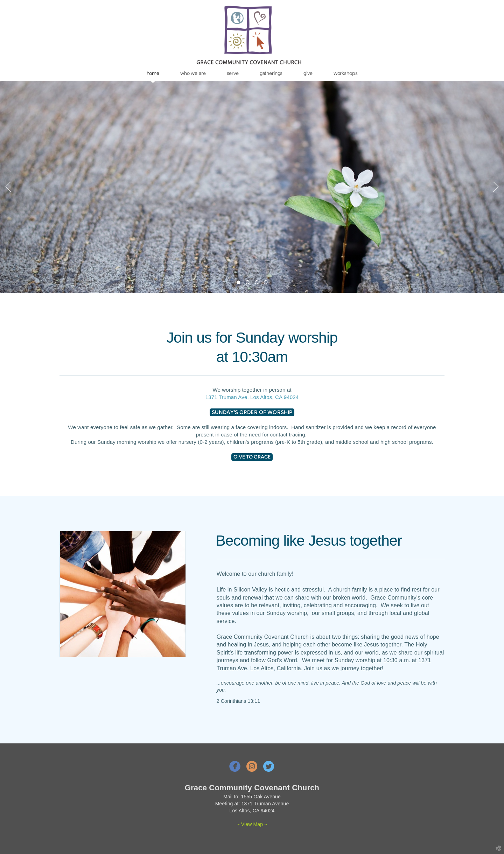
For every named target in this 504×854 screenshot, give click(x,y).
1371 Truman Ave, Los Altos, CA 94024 (252, 397)
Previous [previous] (8, 187)
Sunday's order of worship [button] (252, 412)
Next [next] (496, 187)
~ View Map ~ (252, 824)
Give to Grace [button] (252, 457)
